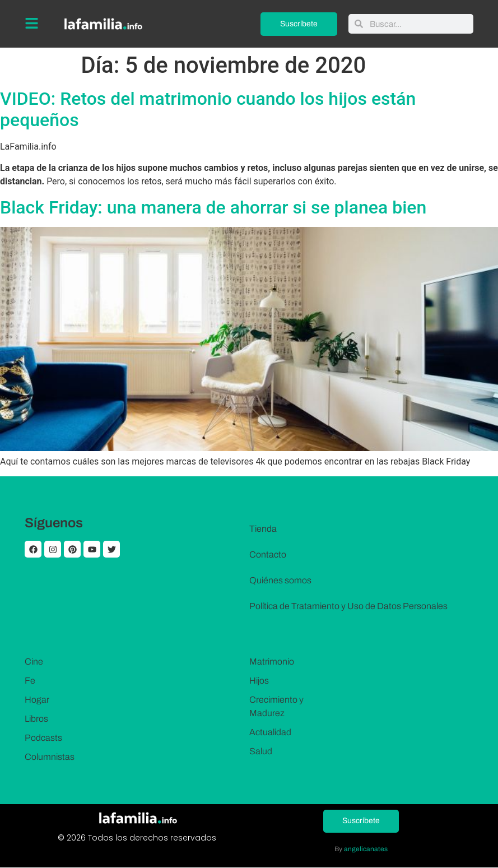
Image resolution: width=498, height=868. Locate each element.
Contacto (268, 554)
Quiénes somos (280, 580)
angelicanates (366, 850)
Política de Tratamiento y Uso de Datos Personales (348, 606)
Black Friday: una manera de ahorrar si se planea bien (213, 207)
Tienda (263, 529)
